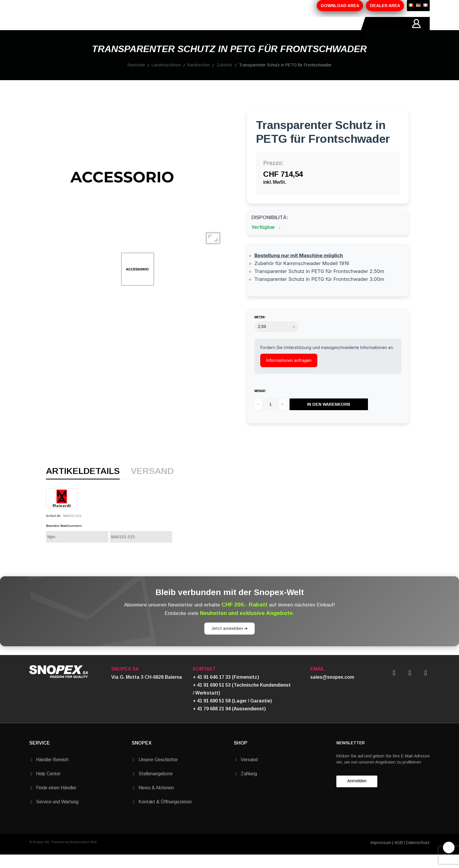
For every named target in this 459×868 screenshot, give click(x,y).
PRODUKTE (125, 30)
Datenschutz (418, 856)
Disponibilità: (270, 231)
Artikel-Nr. (54, 529)
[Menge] (270, 417)
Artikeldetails (83, 485)
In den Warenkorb (329, 417)
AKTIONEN (159, 30)
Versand (152, 485)
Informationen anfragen (289, 373)
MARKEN (190, 30)
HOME (61, 30)
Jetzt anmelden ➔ (229, 642)
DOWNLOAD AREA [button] (340, 6)
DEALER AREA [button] (385, 6)
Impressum (381, 856)
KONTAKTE (222, 30)
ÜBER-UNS (90, 30)
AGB (399, 856)
